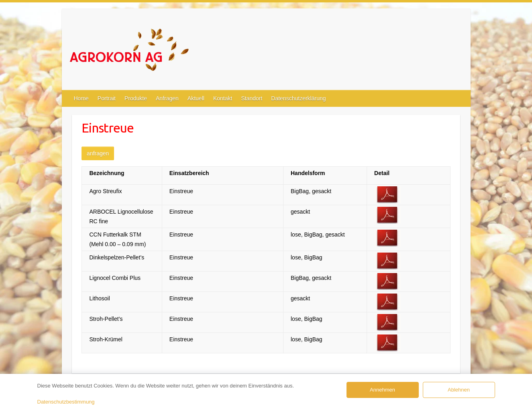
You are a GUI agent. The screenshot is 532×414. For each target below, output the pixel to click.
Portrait (107, 98)
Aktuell (196, 98)
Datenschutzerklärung (298, 98)
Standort (252, 98)
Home (81, 98)
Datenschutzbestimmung (66, 402)
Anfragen (167, 98)
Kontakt (223, 98)
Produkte (136, 98)
